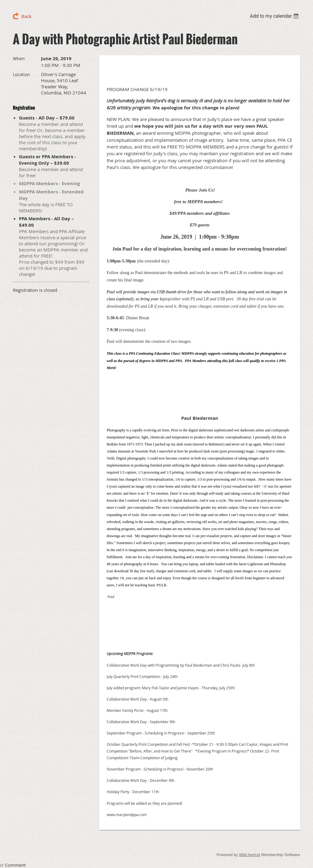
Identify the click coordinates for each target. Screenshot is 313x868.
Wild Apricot (250, 855)
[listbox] (275, 16)
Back (26, 16)
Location (21, 74)
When (19, 59)
